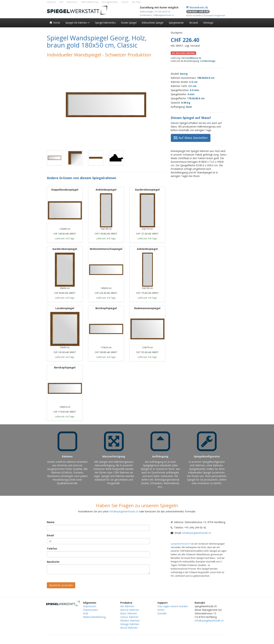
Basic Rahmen (129, 613)
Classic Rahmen (129, 617)
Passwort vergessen (215, 15)
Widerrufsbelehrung (90, 2)
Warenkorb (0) (197, 7)
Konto (161, 610)
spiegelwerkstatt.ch (181, 544)
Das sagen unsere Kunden (173, 606)
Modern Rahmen (130, 621)
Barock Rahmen (130, 610)
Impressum (51, 2)
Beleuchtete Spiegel (152, 23)
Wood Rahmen (129, 628)
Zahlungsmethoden (110, 2)
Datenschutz (72, 2)
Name (51, 522)
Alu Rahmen (127, 606)
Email (50, 535)
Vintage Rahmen (130, 624)
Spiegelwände (176, 23)
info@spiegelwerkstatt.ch (163, 15)
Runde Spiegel (129, 23)
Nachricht (53, 562)
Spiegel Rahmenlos (105, 23)
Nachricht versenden (61, 585)
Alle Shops (136, 2)
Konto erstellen (194, 15)
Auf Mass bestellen (191, 138)
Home (55, 23)
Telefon (52, 549)
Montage (208, 23)
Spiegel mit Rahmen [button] (77, 23)
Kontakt (125, 2)
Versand (193, 23)
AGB (61, 2)
